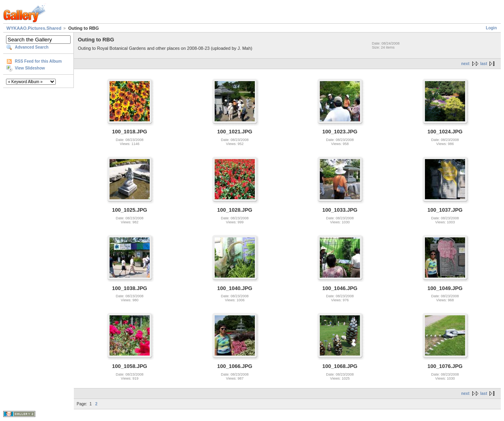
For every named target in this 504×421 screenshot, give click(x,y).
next (465, 64)
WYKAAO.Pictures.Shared (34, 28)
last (484, 64)
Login (491, 28)
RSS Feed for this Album (38, 61)
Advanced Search (32, 47)
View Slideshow (30, 68)
